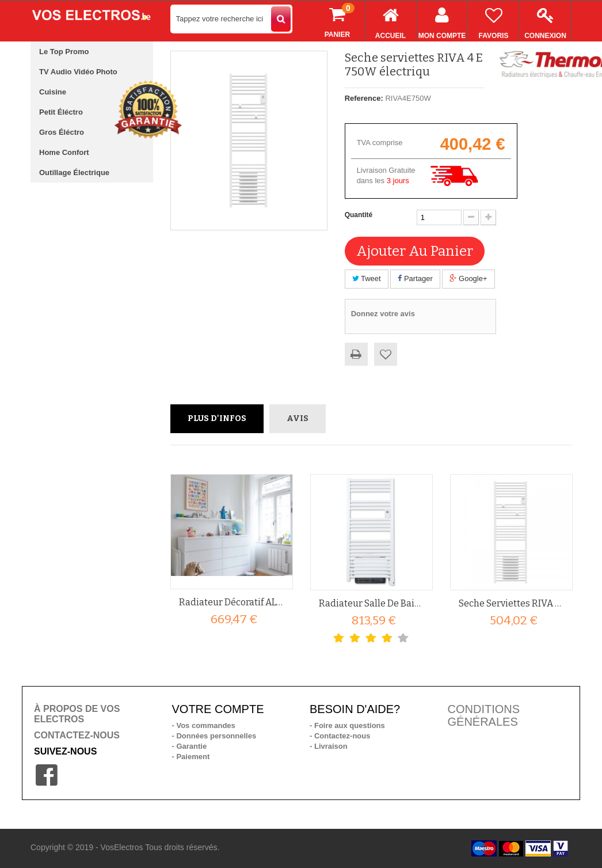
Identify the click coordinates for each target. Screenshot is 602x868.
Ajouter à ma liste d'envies (386, 354)
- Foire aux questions (347, 725)
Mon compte (442, 20)
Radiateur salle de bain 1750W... (372, 603)
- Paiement (191, 757)
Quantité (359, 215)
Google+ (468, 278)
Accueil (390, 20)
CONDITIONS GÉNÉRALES (484, 715)
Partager (415, 278)
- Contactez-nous (340, 736)
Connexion (545, 20)
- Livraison (329, 746)
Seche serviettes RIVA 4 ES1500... (511, 603)
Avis (298, 418)
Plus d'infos (217, 418)
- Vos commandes (204, 725)
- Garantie (190, 746)
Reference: (364, 98)
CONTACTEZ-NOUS (77, 735)
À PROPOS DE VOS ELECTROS (77, 714)
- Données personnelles (214, 736)
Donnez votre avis (383, 314)
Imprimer (356, 354)
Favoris (494, 20)
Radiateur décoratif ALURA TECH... (232, 602)
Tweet (367, 278)
